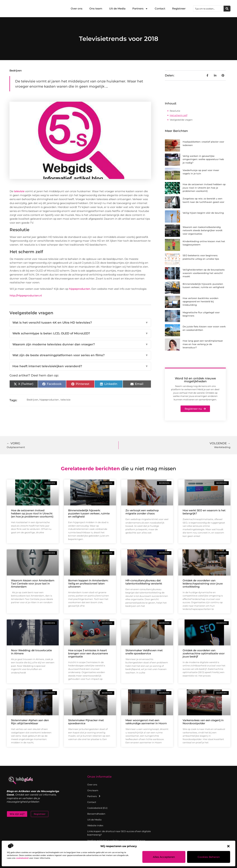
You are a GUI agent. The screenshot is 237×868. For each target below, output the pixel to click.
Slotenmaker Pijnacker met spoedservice (86, 722)
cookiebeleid (22, 858)
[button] (228, 846)
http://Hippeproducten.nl (26, 295)
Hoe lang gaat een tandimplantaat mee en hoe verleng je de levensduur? (203, 344)
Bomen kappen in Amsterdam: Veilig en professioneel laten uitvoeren (88, 584)
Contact (160, 9)
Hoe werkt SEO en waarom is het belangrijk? (204, 512)
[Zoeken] (227, 9)
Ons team (96, 9)
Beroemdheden (96, 814)
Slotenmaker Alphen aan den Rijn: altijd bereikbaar (30, 722)
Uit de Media (117, 9)
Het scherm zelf (178, 115)
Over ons (77, 9)
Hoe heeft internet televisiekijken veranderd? (80, 366)
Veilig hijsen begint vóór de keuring (203, 213)
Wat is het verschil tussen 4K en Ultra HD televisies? (80, 323)
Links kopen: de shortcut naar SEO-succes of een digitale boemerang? (119, 833)
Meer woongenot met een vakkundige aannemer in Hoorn (146, 722)
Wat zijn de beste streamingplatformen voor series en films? (80, 355)
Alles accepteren (164, 857)
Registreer (179, 9)
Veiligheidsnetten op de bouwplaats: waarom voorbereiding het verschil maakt (204, 273)
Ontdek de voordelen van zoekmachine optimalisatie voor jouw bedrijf (204, 653)
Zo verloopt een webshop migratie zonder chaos (142, 512)
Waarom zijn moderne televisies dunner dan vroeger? (80, 345)
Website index (95, 825)
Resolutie (175, 111)
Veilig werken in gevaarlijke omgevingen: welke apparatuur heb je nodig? (203, 159)
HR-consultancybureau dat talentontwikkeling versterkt (144, 582)
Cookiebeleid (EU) (97, 808)
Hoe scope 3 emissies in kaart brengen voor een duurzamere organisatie (88, 653)
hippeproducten (80, 289)
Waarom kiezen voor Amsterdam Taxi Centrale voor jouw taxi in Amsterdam (33, 584)
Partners (140, 9)
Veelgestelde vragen (181, 120)
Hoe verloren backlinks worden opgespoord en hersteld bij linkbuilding (201, 301)
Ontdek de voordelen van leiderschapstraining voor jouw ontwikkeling (203, 584)
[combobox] (208, 9)
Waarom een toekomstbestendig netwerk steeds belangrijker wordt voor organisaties (202, 230)
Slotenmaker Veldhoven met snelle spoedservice (144, 652)
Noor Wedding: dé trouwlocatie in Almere (31, 652)
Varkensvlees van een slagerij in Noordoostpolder (203, 722)
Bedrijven (16, 71)
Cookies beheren (209, 857)
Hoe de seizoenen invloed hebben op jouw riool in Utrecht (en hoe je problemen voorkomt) (204, 188)
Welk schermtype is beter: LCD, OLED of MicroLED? (80, 334)
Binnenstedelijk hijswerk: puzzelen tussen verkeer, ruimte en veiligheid (89, 513)
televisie (19, 191)
